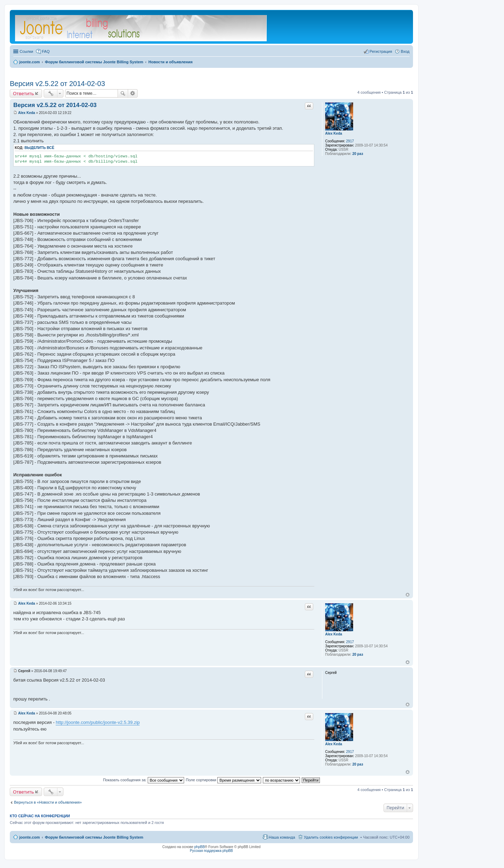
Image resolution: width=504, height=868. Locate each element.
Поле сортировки (223, 780)
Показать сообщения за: (143, 780)
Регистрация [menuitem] (381, 51)
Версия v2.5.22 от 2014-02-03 (57, 84)
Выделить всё (39, 148)
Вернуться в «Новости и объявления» (48, 802)
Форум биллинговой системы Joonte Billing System (94, 837)
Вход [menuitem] (405, 51)
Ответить (23, 93)
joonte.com (30, 837)
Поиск (123, 93)
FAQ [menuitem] (46, 51)
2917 (350, 141)
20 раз (358, 154)
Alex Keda (334, 133)
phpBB (199, 847)
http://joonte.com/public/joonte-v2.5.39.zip (98, 722)
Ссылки (26, 51)
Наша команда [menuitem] (282, 837)
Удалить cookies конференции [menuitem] (331, 837)
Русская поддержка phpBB (211, 851)
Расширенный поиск (133, 93)
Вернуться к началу (408, 595)
